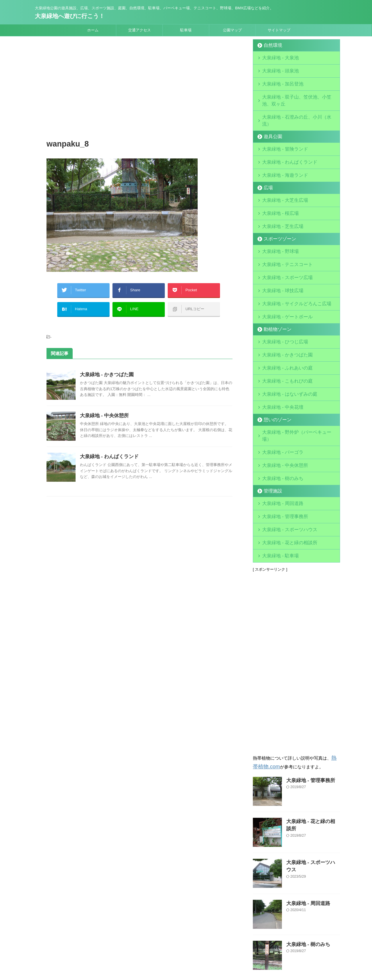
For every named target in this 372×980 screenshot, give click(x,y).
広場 (267, 164)
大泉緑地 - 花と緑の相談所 (284, 486)
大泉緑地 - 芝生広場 (278, 200)
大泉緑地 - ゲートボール (282, 284)
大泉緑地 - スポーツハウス (284, 474)
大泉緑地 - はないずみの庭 (284, 355)
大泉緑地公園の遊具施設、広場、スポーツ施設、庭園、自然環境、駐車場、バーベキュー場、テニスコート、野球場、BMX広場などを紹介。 (186, 953)
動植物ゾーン (274, 296)
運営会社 (179, 942)
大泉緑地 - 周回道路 (278, 450)
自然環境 (270, 45)
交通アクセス (139, 30)
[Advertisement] (139, 89)
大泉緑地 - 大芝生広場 (280, 176)
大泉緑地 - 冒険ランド (280, 129)
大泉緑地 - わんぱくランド (108, 451)
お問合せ (228, 942)
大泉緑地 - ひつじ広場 (280, 307)
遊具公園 (270, 117)
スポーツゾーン (276, 212)
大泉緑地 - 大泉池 (277, 57)
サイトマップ (279, 30)
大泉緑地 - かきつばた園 (105, 369)
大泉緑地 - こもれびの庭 (282, 343)
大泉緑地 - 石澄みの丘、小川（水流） (294, 105)
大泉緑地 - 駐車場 (277, 498)
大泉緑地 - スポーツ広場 (282, 248)
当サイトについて (151, 942)
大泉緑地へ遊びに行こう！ (70, 16)
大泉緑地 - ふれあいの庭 (282, 331)
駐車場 (186, 30)
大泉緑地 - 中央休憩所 (103, 410)
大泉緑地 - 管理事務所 (280, 462)
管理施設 (270, 439)
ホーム (93, 30)
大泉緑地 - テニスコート (282, 236)
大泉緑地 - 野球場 (277, 224)
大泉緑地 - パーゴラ (278, 403)
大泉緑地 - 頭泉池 (277, 69)
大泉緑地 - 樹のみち (278, 427)
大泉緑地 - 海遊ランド (280, 152)
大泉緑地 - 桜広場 (277, 188)
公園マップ (232, 30)
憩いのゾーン (274, 379)
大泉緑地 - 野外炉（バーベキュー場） (294, 391)
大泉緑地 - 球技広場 (278, 260)
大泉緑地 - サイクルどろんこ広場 (290, 272)
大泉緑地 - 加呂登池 (284, 81)
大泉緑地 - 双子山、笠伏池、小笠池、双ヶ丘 (299, 93)
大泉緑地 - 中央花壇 (278, 367)
